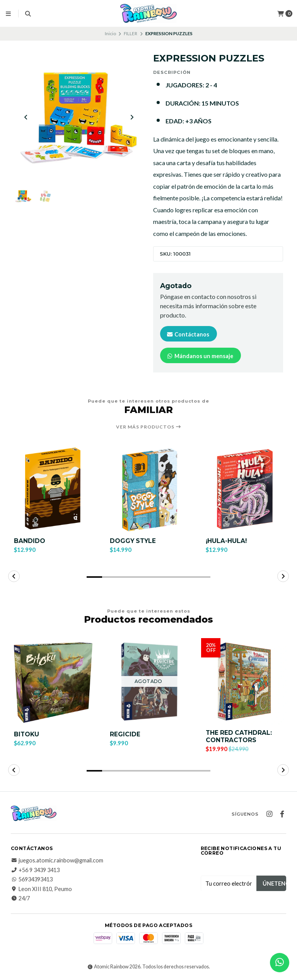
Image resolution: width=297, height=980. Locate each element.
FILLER (131, 33)
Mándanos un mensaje (200, 356)
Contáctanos (188, 334)
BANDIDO (30, 541)
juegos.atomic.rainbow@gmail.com (57, 862)
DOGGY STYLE (134, 541)
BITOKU (27, 735)
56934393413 (32, 881)
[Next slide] (132, 118)
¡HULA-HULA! (227, 541)
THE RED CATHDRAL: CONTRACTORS (240, 738)
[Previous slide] (26, 118)
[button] (94, 578)
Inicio (110, 33)
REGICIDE (125, 735)
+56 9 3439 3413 (35, 871)
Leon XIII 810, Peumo (41, 890)
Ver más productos (149, 427)
